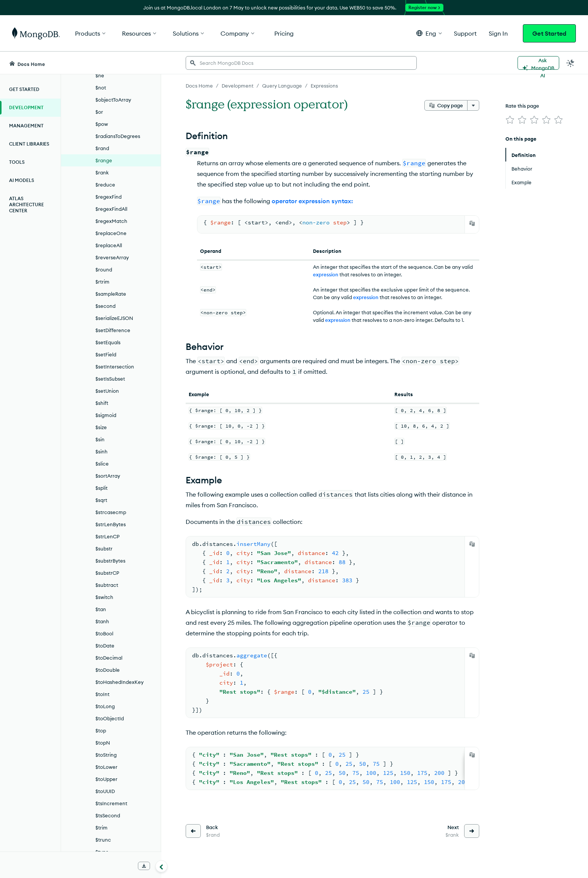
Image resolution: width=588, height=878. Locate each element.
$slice (102, 464)
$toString (106, 755)
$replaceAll (109, 245)
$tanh (102, 621)
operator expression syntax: (312, 201)
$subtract (107, 585)
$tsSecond (108, 815)
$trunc (103, 840)
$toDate (105, 646)
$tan (101, 609)
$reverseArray (112, 257)
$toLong (105, 706)
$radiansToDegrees (118, 136)
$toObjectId (110, 718)
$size (101, 427)
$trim (102, 828)
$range (104, 160)
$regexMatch (111, 221)
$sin (100, 439)
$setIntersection (115, 367)
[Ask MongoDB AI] (538, 63)
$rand (102, 148)
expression (326, 274)
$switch (104, 597)
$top (101, 731)
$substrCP (107, 573)
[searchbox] (301, 63)
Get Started (549, 33)
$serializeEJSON (114, 318)
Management (26, 126)
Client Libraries (29, 144)
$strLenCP (108, 536)
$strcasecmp (111, 512)
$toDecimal (109, 658)
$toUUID (105, 791)
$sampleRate (111, 294)
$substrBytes (110, 561)
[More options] (473, 105)
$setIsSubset (110, 379)
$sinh (102, 452)
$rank (102, 172)
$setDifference (113, 330)
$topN (103, 743)
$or (99, 112)
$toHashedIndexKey (120, 682)
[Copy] (472, 223)
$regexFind (109, 197)
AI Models (22, 180)
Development (26, 107)
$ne (100, 75)
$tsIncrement (111, 803)
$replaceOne (111, 233)
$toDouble (108, 670)
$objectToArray (113, 100)
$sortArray (108, 476)
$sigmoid (106, 415)
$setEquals (108, 342)
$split (102, 488)
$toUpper (106, 779)
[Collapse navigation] (161, 866)
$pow (102, 124)
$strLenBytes (111, 524)
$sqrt (101, 500)
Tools (17, 162)
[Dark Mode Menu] (571, 63)
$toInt (102, 694)
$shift (102, 403)
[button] (429, 33)
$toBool (104, 633)
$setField (106, 354)
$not (101, 88)
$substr (104, 549)
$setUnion (107, 391)
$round (104, 270)
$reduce (105, 185)
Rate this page (522, 106)
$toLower (106, 767)
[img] (510, 120)
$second (106, 306)
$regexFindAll (111, 209)
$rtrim (102, 282)
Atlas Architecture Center (27, 205)
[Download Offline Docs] (144, 866)
